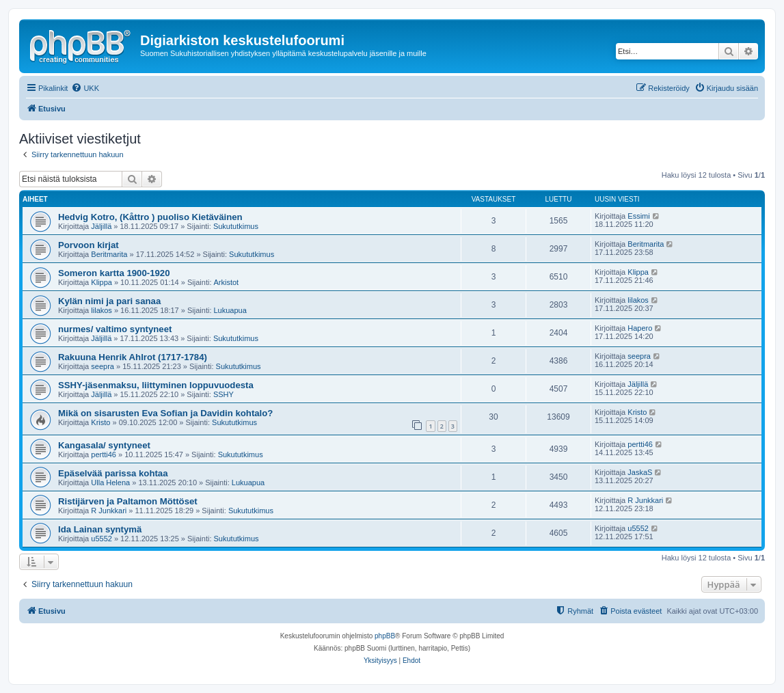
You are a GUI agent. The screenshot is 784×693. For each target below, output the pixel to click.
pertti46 (104, 454)
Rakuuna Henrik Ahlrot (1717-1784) (133, 357)
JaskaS (640, 472)
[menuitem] (85, 88)
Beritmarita (109, 254)
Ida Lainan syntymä (100, 529)
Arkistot (227, 282)
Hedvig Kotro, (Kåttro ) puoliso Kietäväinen (150, 217)
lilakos (102, 310)
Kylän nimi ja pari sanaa (109, 301)
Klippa (102, 282)
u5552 (102, 539)
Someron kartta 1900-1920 (114, 273)
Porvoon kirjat (89, 245)
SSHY (224, 394)
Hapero (640, 328)
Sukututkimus (236, 226)
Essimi (638, 216)
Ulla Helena (110, 483)
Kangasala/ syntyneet (104, 445)
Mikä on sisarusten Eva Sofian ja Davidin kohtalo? (165, 413)
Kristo (100, 422)
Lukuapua (230, 310)
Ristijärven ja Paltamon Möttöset (128, 501)
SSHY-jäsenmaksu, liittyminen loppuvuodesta (156, 385)
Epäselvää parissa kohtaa (113, 473)
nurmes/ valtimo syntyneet (115, 329)
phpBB (385, 636)
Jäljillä (101, 226)
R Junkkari (109, 511)
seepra (103, 366)
